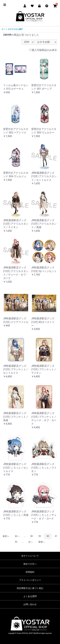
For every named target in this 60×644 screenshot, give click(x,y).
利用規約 (30, 572)
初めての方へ (30, 564)
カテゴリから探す (15, 29)
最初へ (6, 536)
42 (16, 542)
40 (48, 536)
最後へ (42, 542)
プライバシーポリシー (30, 580)
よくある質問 (30, 596)
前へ (17, 536)
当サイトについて (30, 556)
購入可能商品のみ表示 (44, 50)
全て (3, 29)
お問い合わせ (30, 604)
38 (31, 536)
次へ (30, 542)
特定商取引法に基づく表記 (30, 588)
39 (40, 536)
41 (56, 536)
